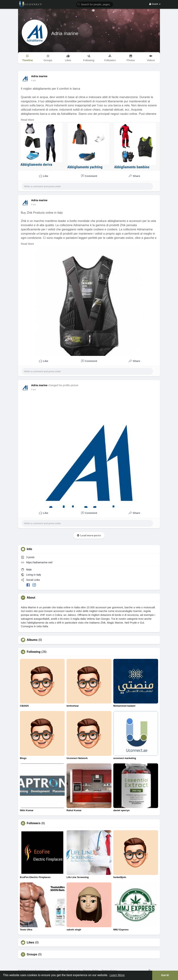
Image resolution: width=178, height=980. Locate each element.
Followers (34, 823)
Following (34, 652)
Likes (30, 943)
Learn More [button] (117, 975)
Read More (27, 120)
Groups (32, 954)
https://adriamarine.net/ (39, 562)
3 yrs (34, 80)
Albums (32, 640)
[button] (95, 4)
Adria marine (65, 33)
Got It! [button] (165, 975)
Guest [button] (155, 4)
